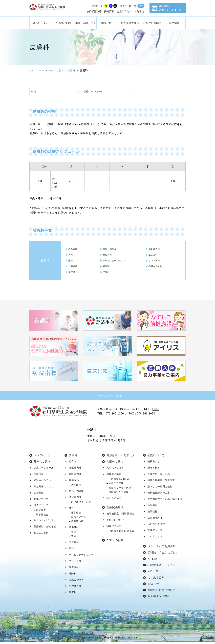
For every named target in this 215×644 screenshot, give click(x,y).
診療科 (76, 70)
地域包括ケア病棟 (119, 494)
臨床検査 (41, 513)
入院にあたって (115, 470)
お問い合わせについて (162, 592)
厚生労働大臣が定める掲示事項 (165, 501)
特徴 (35, 92)
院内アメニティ (115, 500)
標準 (141, 6)
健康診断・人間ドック (121, 458)
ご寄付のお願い (152, 23)
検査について (41, 507)
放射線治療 (77, 524)
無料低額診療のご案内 (160, 495)
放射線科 (74, 267)
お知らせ (139, 11)
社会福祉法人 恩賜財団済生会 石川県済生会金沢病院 (53, 8)
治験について (114, 528)
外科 (71, 255)
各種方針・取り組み (159, 476)
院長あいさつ (155, 464)
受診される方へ (42, 483)
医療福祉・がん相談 (45, 529)
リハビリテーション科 (116, 261)
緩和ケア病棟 (116, 486)
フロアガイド (155, 539)
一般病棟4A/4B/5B (119, 481)
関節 (74, 539)
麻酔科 (107, 267)
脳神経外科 (75, 273)
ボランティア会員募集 (162, 549)
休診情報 (39, 476)
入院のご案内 (63, 23)
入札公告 (153, 573)
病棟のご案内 (114, 476)
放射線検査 (42, 517)
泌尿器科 (154, 255)
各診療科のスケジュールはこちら (171, 8)
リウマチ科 (155, 261)
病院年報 (152, 507)
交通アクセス (124, 11)
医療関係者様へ (130, 23)
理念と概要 (154, 470)
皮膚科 (107, 273)
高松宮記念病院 (156, 526)
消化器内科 (155, 250)
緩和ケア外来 (79, 519)
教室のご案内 (41, 535)
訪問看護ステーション (162, 567)
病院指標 (152, 514)
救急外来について (44, 489)
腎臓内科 (74, 483)
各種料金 (39, 495)
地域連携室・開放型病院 (120, 516)
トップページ (38, 70)
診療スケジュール (96, 92)
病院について (108, 23)
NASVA (152, 561)
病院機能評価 (155, 520)
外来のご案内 (41, 23)
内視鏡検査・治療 (81, 504)
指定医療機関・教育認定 (161, 483)
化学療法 (76, 515)
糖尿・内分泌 (111, 250)
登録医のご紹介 (115, 522)
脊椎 (74, 534)
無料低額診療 (94, 11)
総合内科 (74, 250)
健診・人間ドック (85, 23)
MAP (157, 411)
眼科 (71, 261)
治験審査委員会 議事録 (122, 533)
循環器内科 (75, 470)
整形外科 (108, 255)
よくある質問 (156, 580)
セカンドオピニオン (45, 523)
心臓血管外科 (156, 267)
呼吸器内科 (75, 476)
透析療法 (76, 487)
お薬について (41, 501)
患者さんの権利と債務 (160, 489)
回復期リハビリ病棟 (120, 490)
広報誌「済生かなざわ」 (163, 555)
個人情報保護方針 (159, 599)
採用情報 (109, 11)
